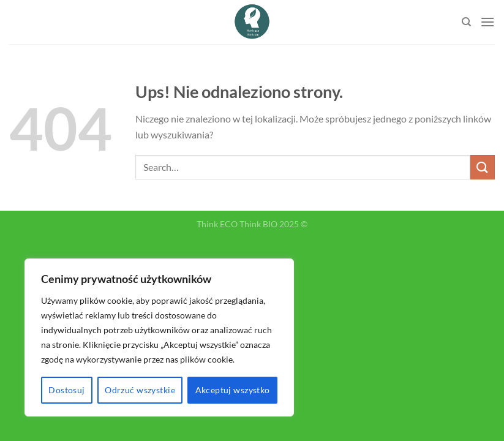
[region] (159, 337)
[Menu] (487, 22)
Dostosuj (66, 390)
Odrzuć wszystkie (140, 390)
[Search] (466, 22)
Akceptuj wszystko (233, 390)
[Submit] (483, 167)
